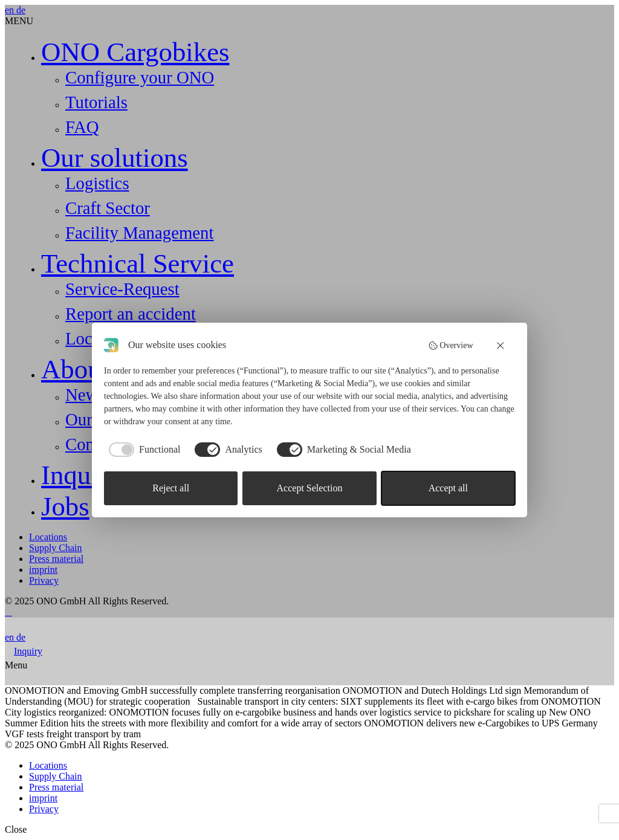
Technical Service (138, 263)
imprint (43, 570)
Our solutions (115, 158)
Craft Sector (108, 208)
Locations (48, 537)
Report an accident (131, 314)
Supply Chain (56, 548)
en (11, 10)
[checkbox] (142, 450)
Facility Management (140, 233)
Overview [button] (451, 346)
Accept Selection (310, 488)
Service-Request (122, 289)
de (21, 10)
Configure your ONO (140, 77)
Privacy (44, 580)
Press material (56, 559)
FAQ (82, 127)
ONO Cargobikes (135, 52)
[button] (501, 345)
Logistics (97, 183)
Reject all (171, 488)
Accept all (448, 488)
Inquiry (81, 475)
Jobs (65, 506)
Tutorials (96, 102)
